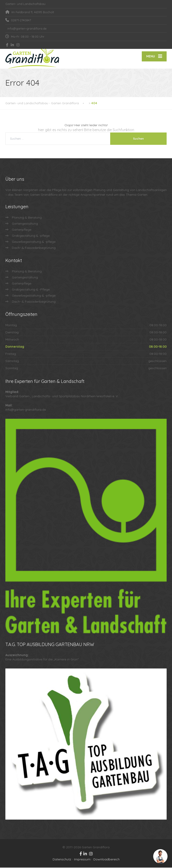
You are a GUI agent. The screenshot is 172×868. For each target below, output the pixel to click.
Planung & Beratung (27, 218)
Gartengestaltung (25, 224)
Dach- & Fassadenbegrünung (34, 248)
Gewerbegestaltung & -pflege (34, 242)
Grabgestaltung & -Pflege (31, 290)
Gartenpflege (22, 230)
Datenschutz (62, 860)
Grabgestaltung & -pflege (31, 236)
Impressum (82, 860)
